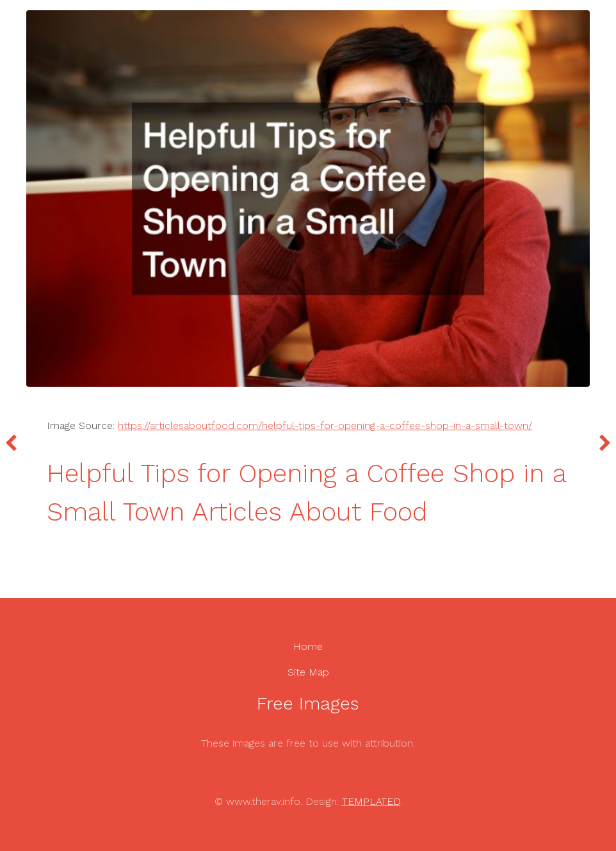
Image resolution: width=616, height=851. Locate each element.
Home (308, 646)
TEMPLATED (371, 801)
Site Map (308, 672)
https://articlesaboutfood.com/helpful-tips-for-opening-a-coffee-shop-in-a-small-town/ (325, 425)
